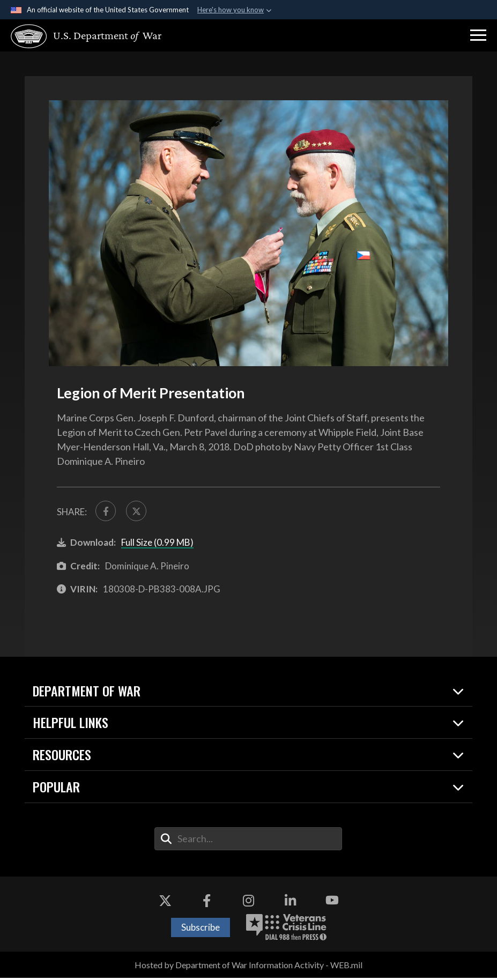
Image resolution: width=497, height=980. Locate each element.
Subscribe (201, 929)
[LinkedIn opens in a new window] (290, 903)
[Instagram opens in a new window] (249, 903)
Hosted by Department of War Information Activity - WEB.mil (249, 967)
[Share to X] (139, 512)
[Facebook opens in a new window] (207, 903)
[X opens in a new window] (165, 903)
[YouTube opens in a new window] (332, 903)
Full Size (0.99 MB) (157, 545)
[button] (478, 35)
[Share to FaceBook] (107, 512)
